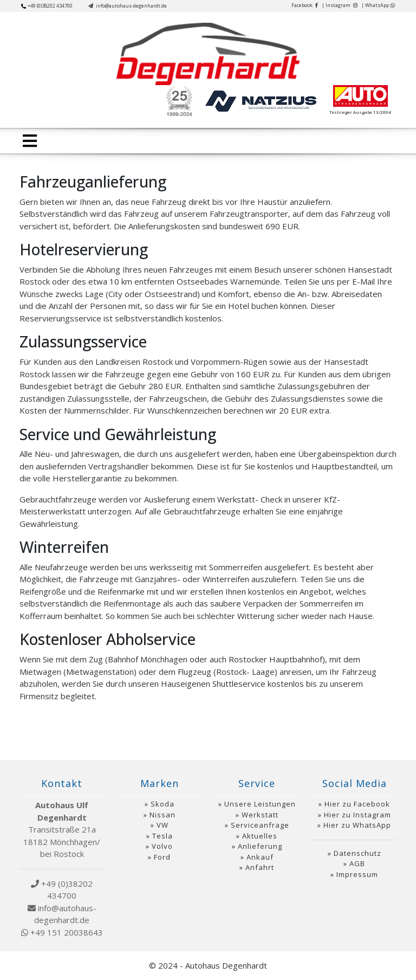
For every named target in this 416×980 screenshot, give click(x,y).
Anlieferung (260, 846)
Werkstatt (260, 815)
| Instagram (340, 5)
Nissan (162, 815)
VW (162, 825)
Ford (162, 857)
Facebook (305, 5)
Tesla (162, 836)
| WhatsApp (378, 5)
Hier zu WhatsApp (357, 825)
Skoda (162, 804)
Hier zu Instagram (357, 815)
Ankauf (260, 857)
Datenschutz (357, 853)
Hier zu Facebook (357, 804)
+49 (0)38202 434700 (47, 6)
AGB (357, 863)
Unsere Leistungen (260, 804)
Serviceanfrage (260, 825)
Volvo (162, 846)
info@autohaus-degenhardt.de (128, 6)
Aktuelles (260, 836)
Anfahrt (260, 867)
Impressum (357, 874)
